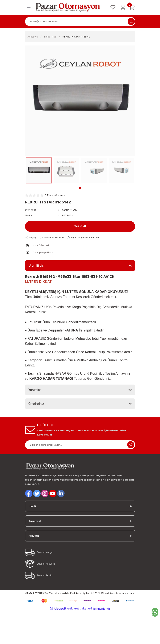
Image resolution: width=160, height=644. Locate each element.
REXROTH (68, 216)
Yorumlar (35, 390)
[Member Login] (123, 7)
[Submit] (131, 445)
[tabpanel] (39, 170)
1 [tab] (80, 188)
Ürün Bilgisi (36, 266)
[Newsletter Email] (80, 445)
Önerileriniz (36, 404)
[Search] (80, 21)
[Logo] (70, 7)
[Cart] (132, 7)
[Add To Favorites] (52, 238)
